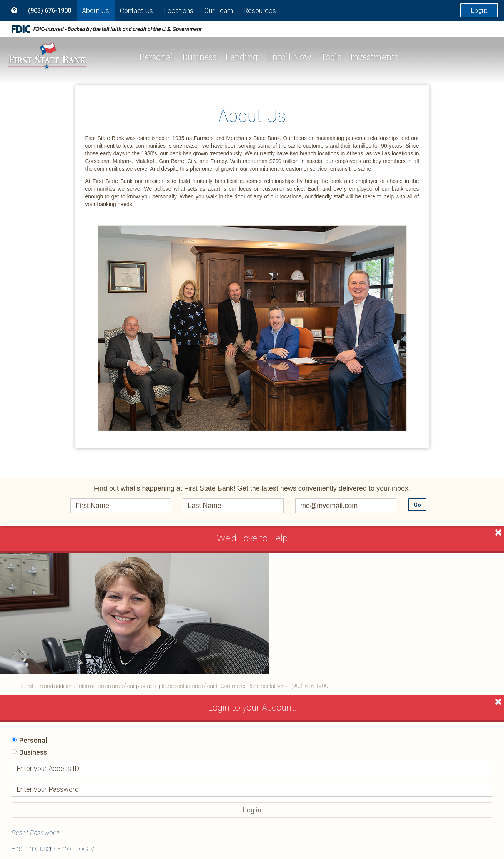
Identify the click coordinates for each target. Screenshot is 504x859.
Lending (241, 57)
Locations (179, 11)
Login (479, 10)
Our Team (219, 11)
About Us (96, 11)
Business (199, 57)
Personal (156, 57)
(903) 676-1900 (50, 11)
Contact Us (136, 11)
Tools (331, 57)
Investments (374, 57)
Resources (260, 11)
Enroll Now (289, 57)
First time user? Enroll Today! (53, 848)
